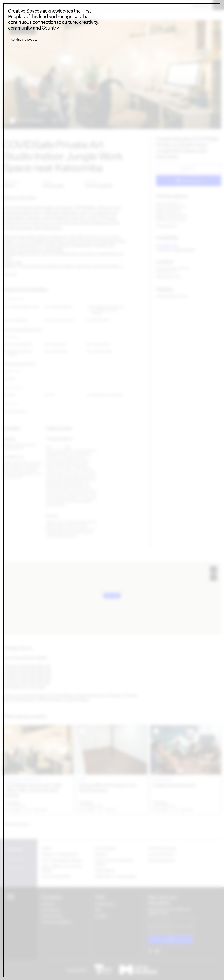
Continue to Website (24, 39)
